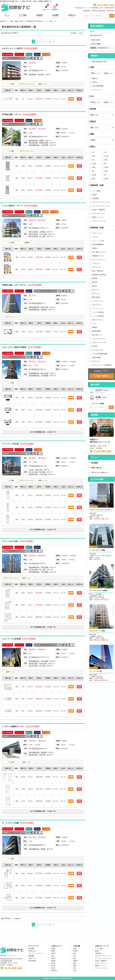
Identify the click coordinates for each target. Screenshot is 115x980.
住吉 (75, 953)
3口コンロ (96, 361)
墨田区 (53, 951)
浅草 (75, 958)
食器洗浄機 (96, 357)
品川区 (53, 963)
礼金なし (95, 82)
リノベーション (98, 309)
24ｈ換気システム (99, 252)
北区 (52, 956)
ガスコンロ (96, 267)
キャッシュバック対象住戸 (102, 365)
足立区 (53, 968)
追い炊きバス (97, 335)
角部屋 (95, 278)
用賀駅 (43, 849)
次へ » (51, 41)
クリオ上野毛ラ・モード (20, 206)
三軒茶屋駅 (45, 145)
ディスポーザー (98, 350)
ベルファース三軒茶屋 (19, 639)
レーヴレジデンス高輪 (97, 550)
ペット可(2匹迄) (98, 316)
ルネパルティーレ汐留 (97, 631)
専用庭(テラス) (98, 256)
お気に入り (46, 7)
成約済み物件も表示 (100, 62)
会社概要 (55, 16)
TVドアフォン (97, 305)
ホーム (7, 16)
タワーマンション (11, 317)
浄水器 (95, 346)
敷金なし (95, 78)
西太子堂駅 (43, 663)
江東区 (53, 949)
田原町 (75, 961)
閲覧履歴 (55, 7)
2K (93, 160)
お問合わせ (72, 16)
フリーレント (97, 90)
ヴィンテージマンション (101, 206)
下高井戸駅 (39, 470)
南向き (95, 286)
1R (93, 152)
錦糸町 (75, 951)
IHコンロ (95, 290)
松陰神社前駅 (44, 143)
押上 (75, 956)
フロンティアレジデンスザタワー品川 (102, 510)
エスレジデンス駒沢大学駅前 (22, 347)
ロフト (95, 324)
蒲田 (75, 966)
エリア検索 (23, 16)
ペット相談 (11, 84)
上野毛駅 (42, 232)
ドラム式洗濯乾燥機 (100, 354)
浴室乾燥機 (96, 331)
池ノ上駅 (42, 570)
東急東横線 (32, 74)
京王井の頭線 (33, 472)
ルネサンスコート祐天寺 (20, 48)
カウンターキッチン (100, 342)
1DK (94, 156)
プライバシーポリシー (36, 953)
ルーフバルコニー (99, 260)
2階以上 (95, 248)
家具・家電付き (98, 271)
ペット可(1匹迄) (98, 312)
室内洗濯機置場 (98, 244)
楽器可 (95, 195)
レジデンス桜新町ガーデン (21, 726)
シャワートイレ (98, 301)
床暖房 (95, 327)
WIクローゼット (98, 320)
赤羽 (75, 968)
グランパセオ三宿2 (18, 541)
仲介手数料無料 (98, 86)
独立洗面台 (96, 297)
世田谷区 (36, 70)
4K (93, 171)
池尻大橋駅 (45, 567)
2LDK (94, 164)
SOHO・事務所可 (99, 210)
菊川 (75, 963)
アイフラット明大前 (18, 444)
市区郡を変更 (95, 40)
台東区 (53, 953)
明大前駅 (42, 472)
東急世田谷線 (33, 140)
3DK (94, 167)
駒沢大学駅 (45, 307)
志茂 (75, 971)
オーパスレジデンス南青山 (99, 590)
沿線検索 (39, 16)
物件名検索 (32, 961)
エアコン (95, 237)
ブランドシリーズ (99, 221)
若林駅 (42, 140)
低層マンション (43, 84)
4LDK (94, 175)
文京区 (53, 966)
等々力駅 (42, 236)
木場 (75, 949)
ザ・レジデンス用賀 (18, 823)
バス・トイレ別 (98, 241)
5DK (94, 179)
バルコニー (96, 263)
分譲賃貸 (27, 242)
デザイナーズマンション (27, 84)
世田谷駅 (42, 755)
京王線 (31, 470)
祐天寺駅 (41, 74)
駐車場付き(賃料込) (99, 275)
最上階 (95, 282)
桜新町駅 (44, 310)
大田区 (53, 958)
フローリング (97, 233)
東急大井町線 (33, 232)
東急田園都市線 (34, 145)
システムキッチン (99, 339)
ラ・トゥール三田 (96, 671)
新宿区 (53, 961)
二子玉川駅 (43, 234)
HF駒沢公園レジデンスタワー (22, 285)
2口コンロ (96, 293)
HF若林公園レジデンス (20, 114)
